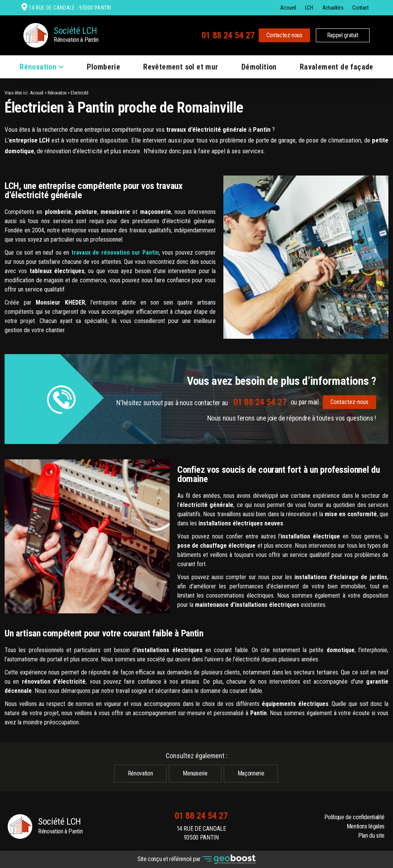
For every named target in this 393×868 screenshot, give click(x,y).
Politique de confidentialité (354, 817)
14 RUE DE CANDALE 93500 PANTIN (201, 833)
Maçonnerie (251, 773)
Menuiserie (195, 773)
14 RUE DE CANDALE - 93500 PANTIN (69, 8)
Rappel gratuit (343, 35)
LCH (309, 8)
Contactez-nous (284, 35)
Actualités (333, 8)
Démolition (259, 67)
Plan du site (371, 836)
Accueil (288, 8)
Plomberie (104, 67)
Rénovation (38, 67)
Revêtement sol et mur (181, 67)
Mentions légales (366, 826)
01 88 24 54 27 (228, 35)
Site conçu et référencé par (196, 859)
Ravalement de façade (337, 67)
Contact (361, 8)
